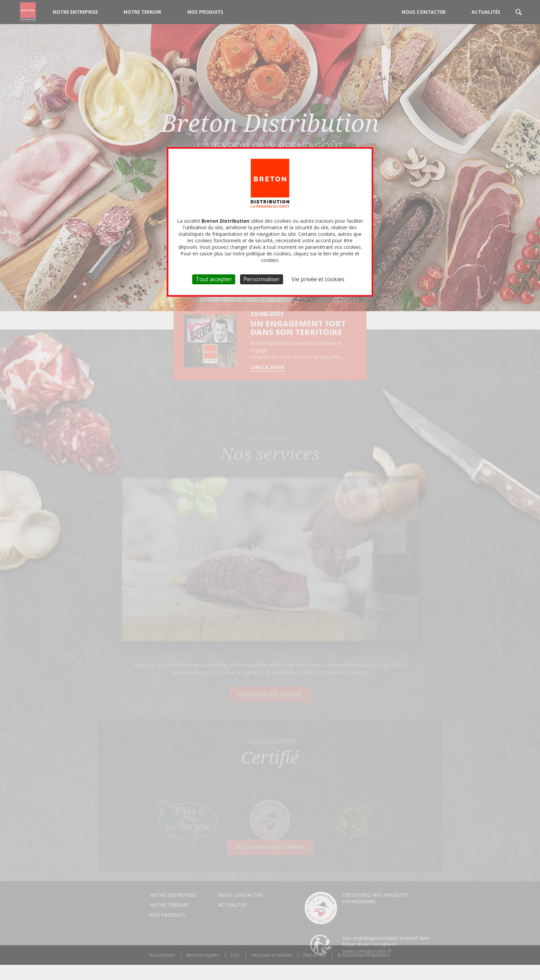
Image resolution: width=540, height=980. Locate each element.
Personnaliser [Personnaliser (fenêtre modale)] (262, 279)
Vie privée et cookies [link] (318, 279)
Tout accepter (214, 279)
